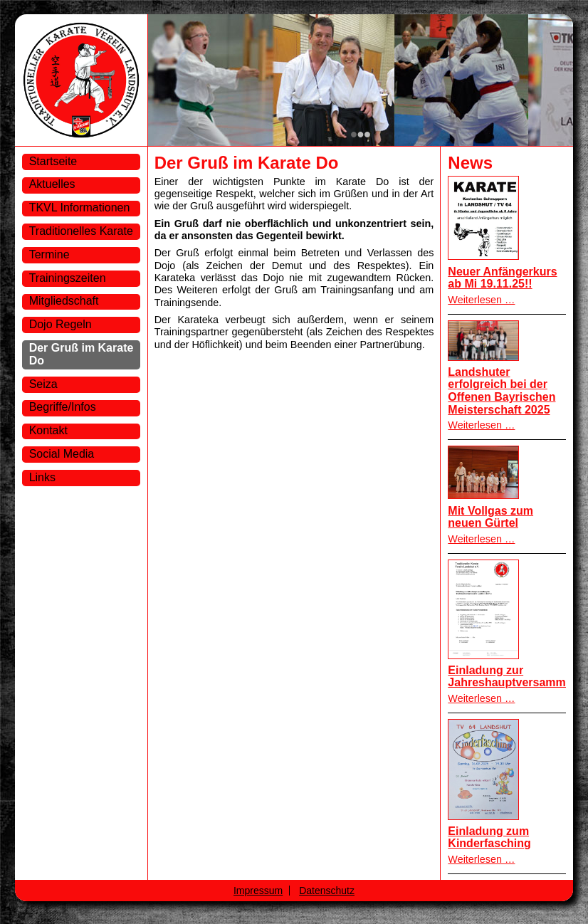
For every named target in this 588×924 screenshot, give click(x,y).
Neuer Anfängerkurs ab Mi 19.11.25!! (502, 278)
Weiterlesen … (481, 300)
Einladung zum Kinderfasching (489, 838)
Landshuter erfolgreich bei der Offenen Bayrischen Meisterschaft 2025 (502, 391)
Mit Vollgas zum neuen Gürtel (490, 517)
